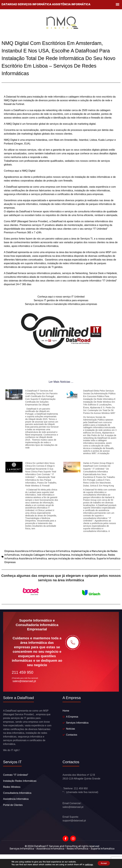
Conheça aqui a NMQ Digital (20, 177)
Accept (104, 863)
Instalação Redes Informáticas (89, 561)
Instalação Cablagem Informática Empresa (45, 561)
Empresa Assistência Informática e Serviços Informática (37, 557)
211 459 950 (23, 685)
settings (87, 865)
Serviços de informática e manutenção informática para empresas (61, 310)
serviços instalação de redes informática (72, 565)
